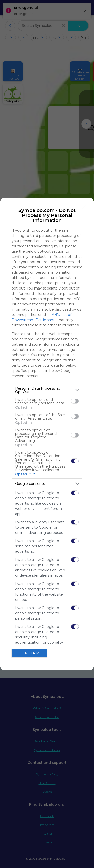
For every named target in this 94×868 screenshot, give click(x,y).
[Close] (84, 207)
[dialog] (47, 434)
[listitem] (47, 390)
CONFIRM (29, 653)
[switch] (75, 401)
